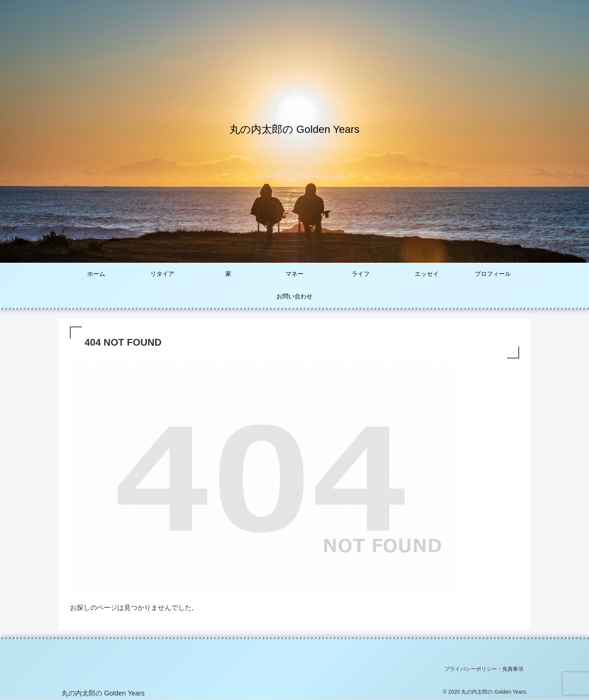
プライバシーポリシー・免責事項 (484, 669)
